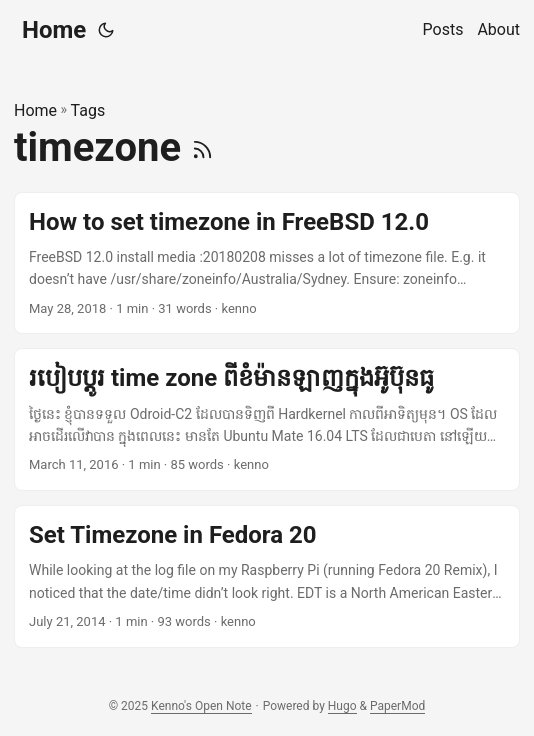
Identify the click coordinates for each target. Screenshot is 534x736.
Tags (88, 110)
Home (54, 30)
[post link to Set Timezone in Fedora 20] (267, 576)
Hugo (342, 706)
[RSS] (202, 147)
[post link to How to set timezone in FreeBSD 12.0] (267, 263)
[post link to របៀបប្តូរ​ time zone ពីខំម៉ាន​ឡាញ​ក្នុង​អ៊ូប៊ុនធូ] (267, 419)
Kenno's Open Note (201, 706)
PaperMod (397, 706)
